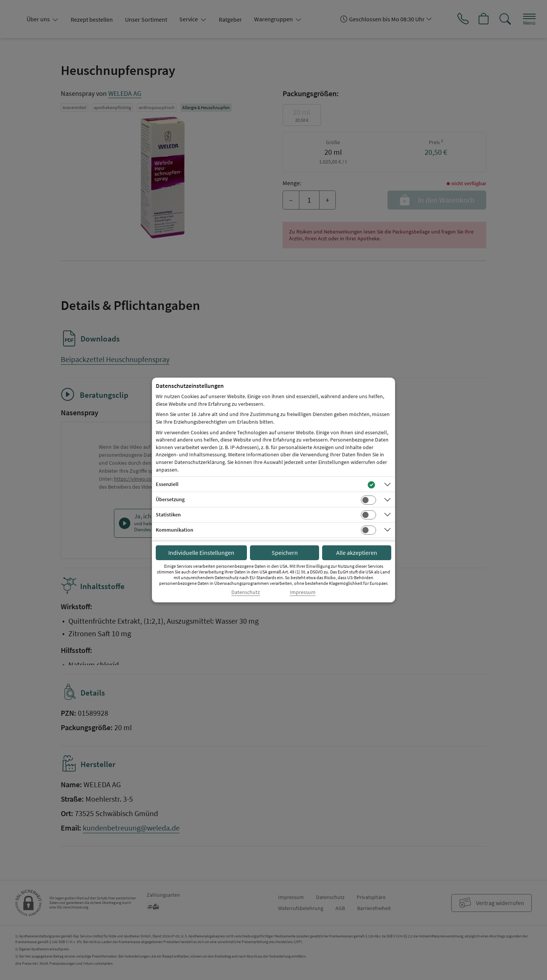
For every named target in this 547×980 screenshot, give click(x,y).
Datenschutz (246, 592)
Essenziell (167, 484)
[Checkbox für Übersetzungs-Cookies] (368, 500)
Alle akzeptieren (357, 553)
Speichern (285, 553)
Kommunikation (175, 530)
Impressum (303, 592)
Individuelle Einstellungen (201, 553)
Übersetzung (170, 499)
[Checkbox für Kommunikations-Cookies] (368, 530)
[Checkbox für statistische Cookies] (368, 515)
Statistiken (168, 515)
